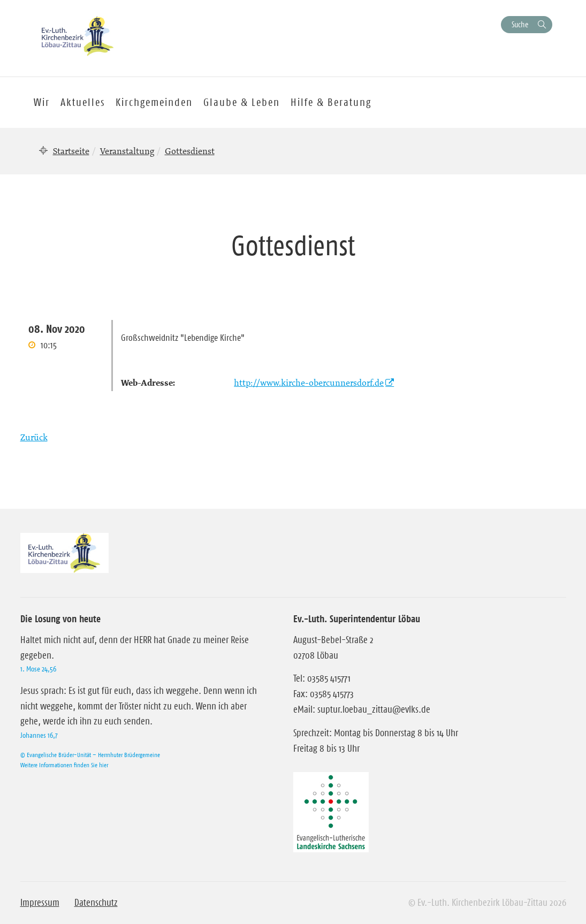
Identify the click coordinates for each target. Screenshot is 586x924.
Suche (520, 24)
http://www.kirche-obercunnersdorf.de (309, 383)
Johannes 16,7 (39, 735)
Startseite (71, 151)
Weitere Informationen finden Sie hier (64, 765)
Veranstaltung (127, 151)
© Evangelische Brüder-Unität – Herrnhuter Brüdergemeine (90, 755)
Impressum (40, 903)
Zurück (34, 437)
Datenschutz (96, 903)
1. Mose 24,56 (38, 669)
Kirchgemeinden (154, 102)
